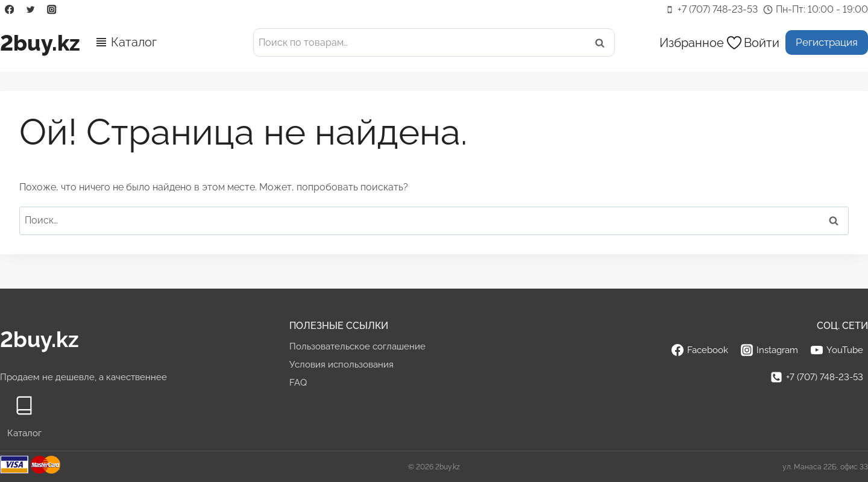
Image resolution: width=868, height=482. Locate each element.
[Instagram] (52, 10)
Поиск (603, 42)
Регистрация (827, 42)
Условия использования (341, 365)
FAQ (298, 383)
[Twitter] (30, 10)
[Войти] (762, 42)
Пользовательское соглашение (357, 346)
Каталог (134, 42)
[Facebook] (9, 10)
